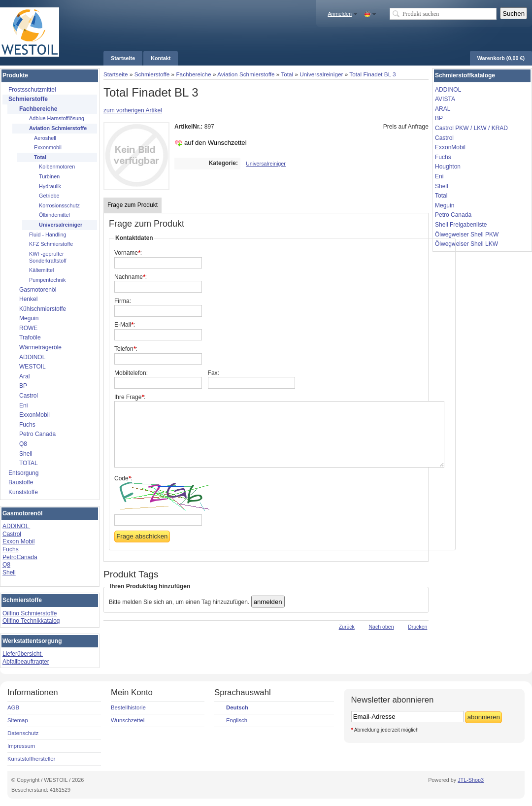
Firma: (123, 301)
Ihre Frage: (130, 397)
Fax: (214, 373)
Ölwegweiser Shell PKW (467, 235)
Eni (439, 176)
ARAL (443, 109)
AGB (13, 707)
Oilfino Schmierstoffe (30, 613)
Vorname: (128, 253)
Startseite (116, 74)
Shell (9, 572)
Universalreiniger (321, 74)
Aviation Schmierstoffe (246, 74)
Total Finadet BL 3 (372, 74)
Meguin (445, 205)
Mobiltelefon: (131, 373)
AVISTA (445, 99)
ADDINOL (16, 526)
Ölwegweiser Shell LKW (466, 244)
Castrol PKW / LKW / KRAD (471, 128)
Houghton (448, 167)
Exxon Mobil (18, 541)
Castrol (12, 534)
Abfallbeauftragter (26, 662)
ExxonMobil (450, 147)
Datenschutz (23, 733)
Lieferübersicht (23, 654)
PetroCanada (20, 557)
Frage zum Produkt (133, 205)
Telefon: (126, 349)
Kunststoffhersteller (31, 759)
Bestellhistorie (128, 707)
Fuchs (11, 549)
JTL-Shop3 (471, 780)
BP (439, 118)
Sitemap (18, 720)
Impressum (21, 746)
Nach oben (381, 627)
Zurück (347, 627)
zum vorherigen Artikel (133, 110)
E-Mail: (125, 325)
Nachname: (131, 277)
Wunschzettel (128, 720)
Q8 (6, 565)
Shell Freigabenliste (461, 225)
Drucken (417, 627)
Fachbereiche (193, 74)
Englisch (237, 720)
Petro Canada (453, 215)
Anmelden (340, 14)
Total (287, 74)
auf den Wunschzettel (216, 143)
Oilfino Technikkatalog (31, 621)
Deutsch (237, 707)
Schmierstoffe (152, 74)
